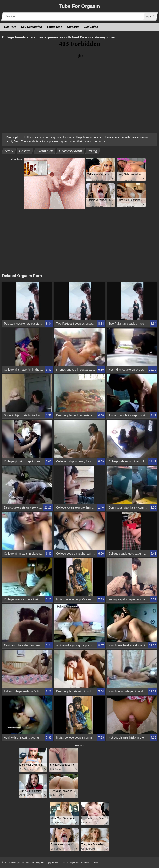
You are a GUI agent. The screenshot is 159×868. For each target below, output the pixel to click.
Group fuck (45, 151)
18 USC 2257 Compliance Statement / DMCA (77, 863)
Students (73, 27)
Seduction (91, 27)
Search (150, 17)
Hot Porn (10, 27)
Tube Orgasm (79, 6)
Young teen (55, 27)
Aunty (9, 151)
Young (93, 151)
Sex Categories (32, 27)
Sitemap (45, 863)
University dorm (70, 151)
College (25, 151)
